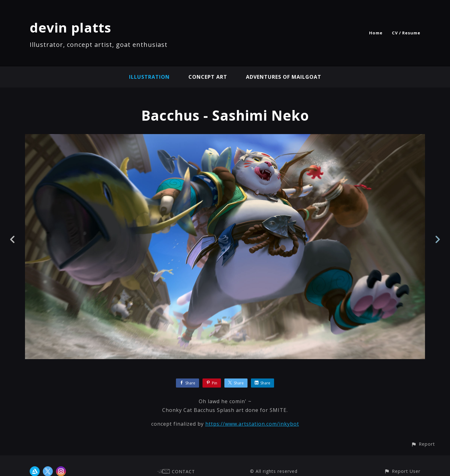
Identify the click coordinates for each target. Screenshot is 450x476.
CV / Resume (406, 33)
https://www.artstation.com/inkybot (252, 424)
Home (376, 33)
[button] (423, 444)
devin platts (70, 27)
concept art (208, 77)
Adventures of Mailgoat (284, 77)
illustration (149, 77)
